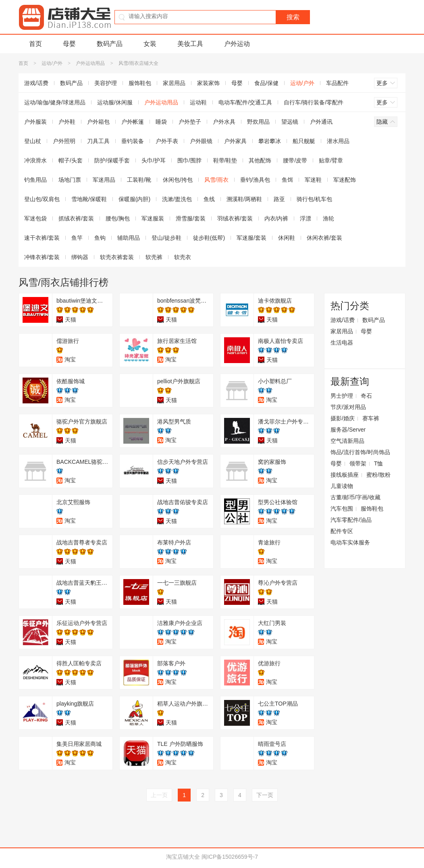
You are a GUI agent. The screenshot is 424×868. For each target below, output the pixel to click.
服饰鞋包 (140, 83)
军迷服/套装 (251, 238)
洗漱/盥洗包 (177, 199)
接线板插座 (345, 475)
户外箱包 (98, 122)
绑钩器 (80, 257)
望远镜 (290, 122)
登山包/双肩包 (42, 199)
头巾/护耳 (154, 160)
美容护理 (106, 83)
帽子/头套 (71, 160)
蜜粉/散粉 (378, 475)
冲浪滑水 (35, 160)
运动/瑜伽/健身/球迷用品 (55, 102)
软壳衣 (183, 257)
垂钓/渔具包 (255, 180)
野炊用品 (258, 122)
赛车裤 (371, 418)
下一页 (265, 795)
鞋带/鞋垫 (225, 160)
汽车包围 (342, 509)
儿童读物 (342, 486)
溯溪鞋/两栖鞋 (244, 199)
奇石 (366, 396)
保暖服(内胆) (134, 199)
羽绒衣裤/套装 (235, 218)
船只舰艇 (304, 141)
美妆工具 (190, 44)
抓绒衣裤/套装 (76, 218)
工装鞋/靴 (139, 180)
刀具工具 (98, 141)
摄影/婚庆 (343, 418)
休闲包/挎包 (178, 180)
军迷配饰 (345, 180)
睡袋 (161, 122)
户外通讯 (321, 122)
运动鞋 (198, 102)
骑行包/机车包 (314, 199)
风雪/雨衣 (216, 180)
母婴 (69, 44)
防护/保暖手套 (112, 160)
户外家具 (235, 141)
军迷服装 (153, 218)
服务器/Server (348, 430)
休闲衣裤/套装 (324, 238)
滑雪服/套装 (191, 218)
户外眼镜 (201, 141)
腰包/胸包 (118, 218)
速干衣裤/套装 (42, 238)
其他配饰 (260, 160)
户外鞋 (67, 122)
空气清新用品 (347, 441)
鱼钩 (100, 238)
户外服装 (35, 122)
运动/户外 (52, 63)
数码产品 (110, 44)
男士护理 (342, 396)
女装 (150, 44)
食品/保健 (266, 83)
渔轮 (328, 218)
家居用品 (174, 83)
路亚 (279, 199)
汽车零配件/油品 (351, 520)
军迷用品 (104, 180)
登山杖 (33, 141)
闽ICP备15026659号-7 (230, 857)
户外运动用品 (90, 63)
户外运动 (237, 44)
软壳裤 (154, 257)
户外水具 (224, 122)
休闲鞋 (287, 238)
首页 (35, 44)
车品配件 (337, 83)
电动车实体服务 (350, 542)
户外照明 (64, 141)
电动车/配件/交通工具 (245, 102)
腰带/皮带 (295, 160)
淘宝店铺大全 (183, 857)
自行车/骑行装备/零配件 (314, 102)
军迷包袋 (35, 218)
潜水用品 (338, 141)
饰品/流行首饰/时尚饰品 (360, 452)
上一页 (159, 795)
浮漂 (306, 218)
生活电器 (342, 343)
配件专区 (342, 531)
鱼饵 (287, 180)
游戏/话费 (36, 83)
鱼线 (209, 199)
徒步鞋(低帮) (209, 238)
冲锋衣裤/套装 (42, 257)
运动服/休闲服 (115, 102)
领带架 (358, 463)
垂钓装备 (133, 141)
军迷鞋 (313, 180)
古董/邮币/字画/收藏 (355, 497)
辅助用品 (129, 238)
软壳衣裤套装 (117, 257)
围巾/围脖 (189, 160)
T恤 (379, 463)
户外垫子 (190, 122)
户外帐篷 (133, 122)
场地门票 (70, 180)
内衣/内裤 (276, 218)
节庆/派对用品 (348, 407)
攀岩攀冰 (270, 141)
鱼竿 (77, 238)
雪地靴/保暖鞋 (89, 199)
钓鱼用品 (35, 180)
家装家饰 (208, 83)
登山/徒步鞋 (166, 238)
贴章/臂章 (331, 160)
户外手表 (167, 141)
